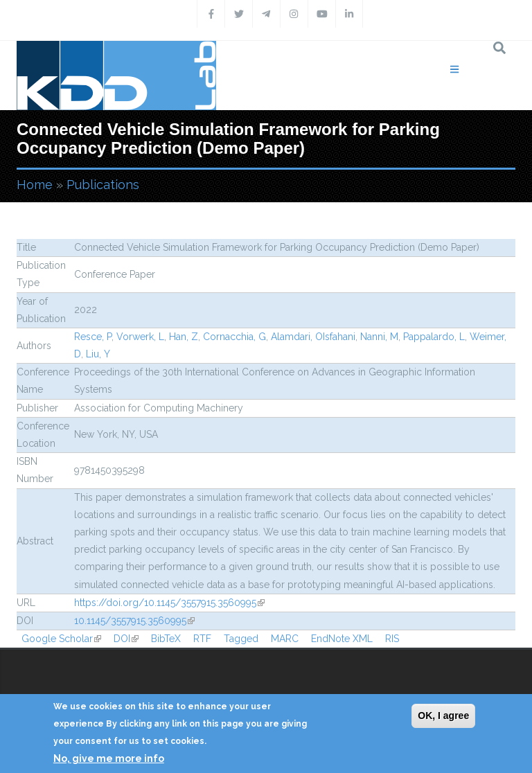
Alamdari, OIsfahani (313, 337)
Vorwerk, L (140, 337)
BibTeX (166, 639)
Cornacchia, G (234, 337)
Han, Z (184, 337)
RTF (202, 639)
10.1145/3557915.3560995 (134, 621)
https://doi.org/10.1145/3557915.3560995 (169, 603)
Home (35, 185)
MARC (285, 639)
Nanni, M (379, 337)
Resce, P (93, 337)
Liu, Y (98, 354)
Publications (103, 185)
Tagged (241, 639)
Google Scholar (61, 639)
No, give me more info (109, 758)
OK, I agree (443, 716)
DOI (126, 639)
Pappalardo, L (434, 337)
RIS (392, 639)
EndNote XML (342, 639)
